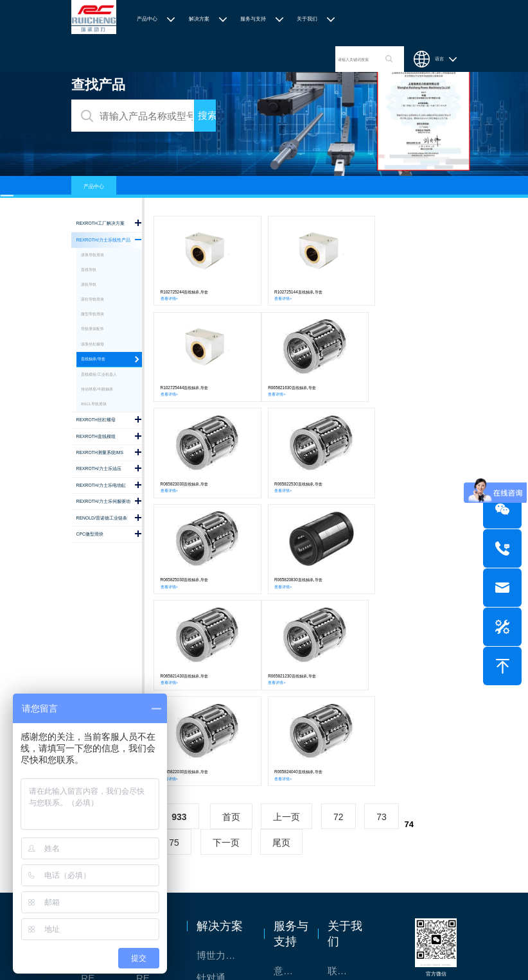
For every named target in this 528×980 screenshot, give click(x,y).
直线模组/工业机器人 (99, 374)
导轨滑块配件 (92, 329)
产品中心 (147, 19)
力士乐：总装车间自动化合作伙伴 (224, 828)
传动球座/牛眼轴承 (97, 389)
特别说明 (345, 821)
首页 (231, 622)
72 (339, 622)
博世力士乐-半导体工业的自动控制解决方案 (224, 761)
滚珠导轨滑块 (92, 255)
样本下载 (291, 821)
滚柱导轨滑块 (92, 299)
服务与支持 (253, 19)
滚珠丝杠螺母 (92, 344)
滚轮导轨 (89, 284)
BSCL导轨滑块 (94, 404)
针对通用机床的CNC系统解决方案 (224, 783)
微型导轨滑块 (92, 314)
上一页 (286, 622)
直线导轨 (89, 270)
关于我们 (307, 19)
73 (382, 622)
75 (174, 647)
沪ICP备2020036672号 (346, 948)
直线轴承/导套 (93, 359)
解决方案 (199, 19)
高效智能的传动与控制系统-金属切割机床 (224, 873)
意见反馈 (291, 776)
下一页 (226, 647)
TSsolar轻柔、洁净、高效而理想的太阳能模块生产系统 (224, 806)
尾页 (281, 647)
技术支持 (291, 799)
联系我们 (345, 776)
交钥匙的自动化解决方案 (224, 851)
